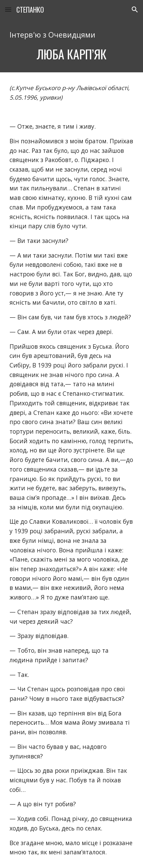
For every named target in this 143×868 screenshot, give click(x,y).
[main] (71, 46)
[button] (8, 9)
